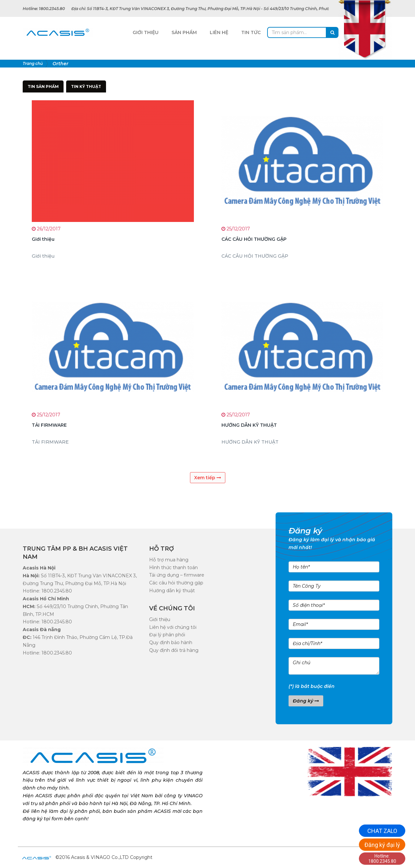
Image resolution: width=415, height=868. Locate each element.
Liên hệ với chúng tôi (173, 627)
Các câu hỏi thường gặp (176, 583)
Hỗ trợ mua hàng (169, 560)
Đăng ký (306, 701)
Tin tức (251, 32)
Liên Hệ (219, 32)
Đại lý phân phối (167, 635)
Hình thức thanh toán (173, 568)
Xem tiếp (208, 478)
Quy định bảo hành (171, 642)
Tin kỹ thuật (86, 86)
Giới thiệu (160, 619)
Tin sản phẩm (43, 86)
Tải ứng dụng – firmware (177, 575)
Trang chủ (33, 63)
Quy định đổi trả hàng (174, 650)
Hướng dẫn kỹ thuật (172, 591)
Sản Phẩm (184, 32)
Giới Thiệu (146, 32)
